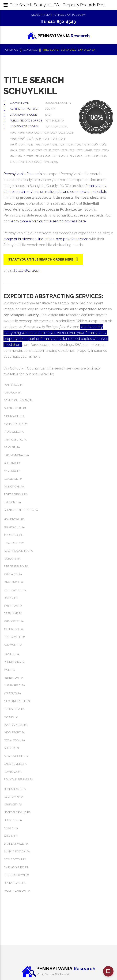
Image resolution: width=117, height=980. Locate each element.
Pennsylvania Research (23, 174)
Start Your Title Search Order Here (41, 259)
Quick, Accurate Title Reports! (53, 974)
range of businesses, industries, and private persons (46, 239)
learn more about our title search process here (48, 221)
